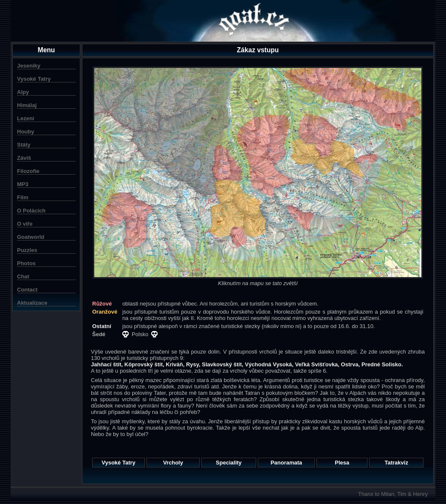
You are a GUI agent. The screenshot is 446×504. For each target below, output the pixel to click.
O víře (25, 224)
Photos (26, 263)
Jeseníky (29, 66)
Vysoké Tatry (34, 79)
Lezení (25, 118)
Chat (23, 276)
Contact (27, 290)
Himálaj (27, 105)
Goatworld (31, 237)
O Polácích (31, 211)
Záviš (24, 158)
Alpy (23, 92)
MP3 (23, 184)
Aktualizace (32, 303)
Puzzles (27, 250)
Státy (24, 145)
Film (23, 197)
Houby (25, 132)
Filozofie (28, 171)
